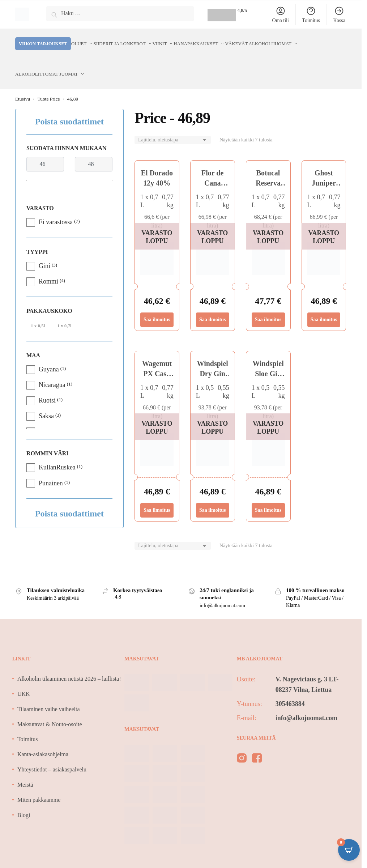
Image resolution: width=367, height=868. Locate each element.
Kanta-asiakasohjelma (43, 737)
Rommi (48, 264)
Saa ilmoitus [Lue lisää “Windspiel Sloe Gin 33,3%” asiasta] (268, 493)
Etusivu (23, 82)
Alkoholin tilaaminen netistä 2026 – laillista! (69, 661)
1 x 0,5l (38, 308)
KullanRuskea (57, 450)
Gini (44, 248)
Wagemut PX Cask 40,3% (157, 356)
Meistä (25, 767)
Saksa (46, 399)
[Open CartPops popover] (349, 850)
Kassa (339, 14)
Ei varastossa (56, 205)
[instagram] (242, 742)
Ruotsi (47, 383)
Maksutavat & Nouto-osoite (50, 707)
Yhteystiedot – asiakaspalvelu (52, 752)
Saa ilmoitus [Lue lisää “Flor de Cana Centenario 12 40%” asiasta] (213, 302)
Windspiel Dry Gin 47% (213, 356)
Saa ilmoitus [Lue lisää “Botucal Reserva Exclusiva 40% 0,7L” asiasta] (268, 302)
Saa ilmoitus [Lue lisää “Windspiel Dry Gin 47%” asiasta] (213, 493)
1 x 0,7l (64, 308)
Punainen (51, 466)
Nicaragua (52, 367)
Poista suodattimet (69, 104)
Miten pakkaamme (39, 782)
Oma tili (281, 14)
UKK (24, 676)
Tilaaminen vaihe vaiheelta (49, 692)
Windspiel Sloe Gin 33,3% (268, 356)
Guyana (49, 352)
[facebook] (257, 742)
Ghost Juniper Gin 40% (324, 166)
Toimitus (311, 14)
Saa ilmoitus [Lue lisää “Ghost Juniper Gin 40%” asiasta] (324, 302)
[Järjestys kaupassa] (173, 123)
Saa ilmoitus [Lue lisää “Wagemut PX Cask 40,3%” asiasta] (157, 493)
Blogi (24, 798)
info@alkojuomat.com (306, 701)
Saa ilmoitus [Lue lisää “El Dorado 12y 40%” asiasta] (157, 302)
